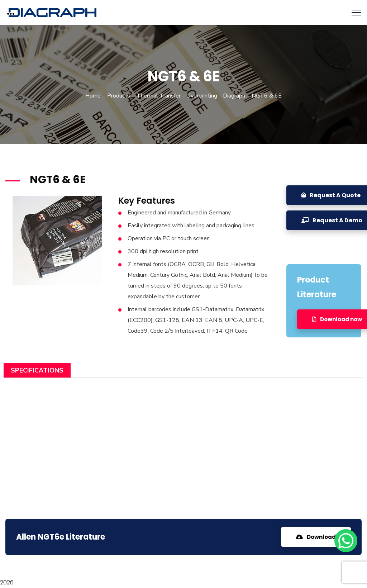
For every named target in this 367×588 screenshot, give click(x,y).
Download (316, 537)
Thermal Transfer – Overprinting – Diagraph (191, 96)
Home (93, 96)
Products (119, 96)
